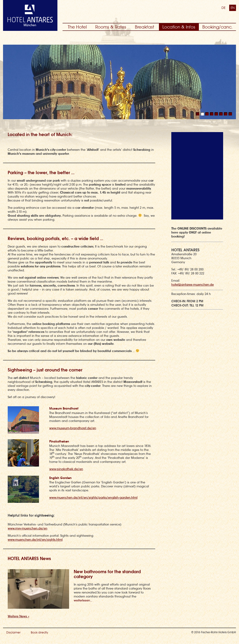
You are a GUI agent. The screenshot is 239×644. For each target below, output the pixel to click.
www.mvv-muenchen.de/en (28, 528)
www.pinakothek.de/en (66, 469)
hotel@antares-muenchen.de (193, 285)
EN (233, 8)
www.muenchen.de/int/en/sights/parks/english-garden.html (93, 498)
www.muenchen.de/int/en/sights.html (35, 540)
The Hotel (77, 27)
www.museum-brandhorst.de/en (73, 428)
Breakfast (144, 27)
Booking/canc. (217, 27)
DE (223, 8)
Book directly (39, 633)
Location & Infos (179, 27)
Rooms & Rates (111, 27)
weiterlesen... (83, 600)
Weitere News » (18, 616)
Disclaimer (13, 633)
